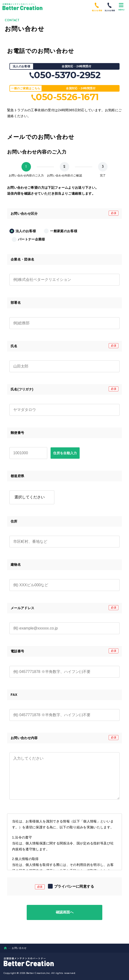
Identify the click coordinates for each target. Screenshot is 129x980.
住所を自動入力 (65, 453)
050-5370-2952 (64, 75)
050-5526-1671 (64, 97)
